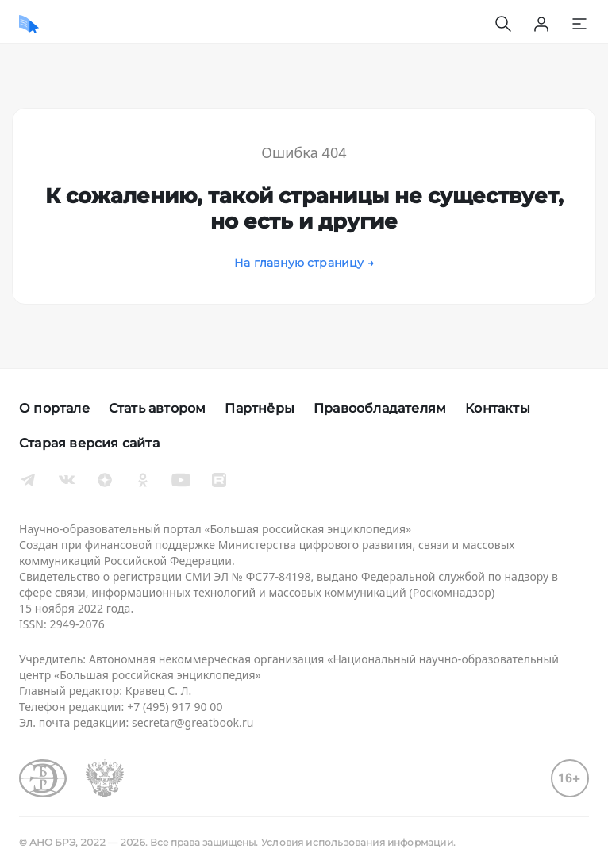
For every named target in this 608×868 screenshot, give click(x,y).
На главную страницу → (304, 263)
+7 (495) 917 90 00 (175, 707)
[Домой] (29, 24)
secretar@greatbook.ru (193, 722)
